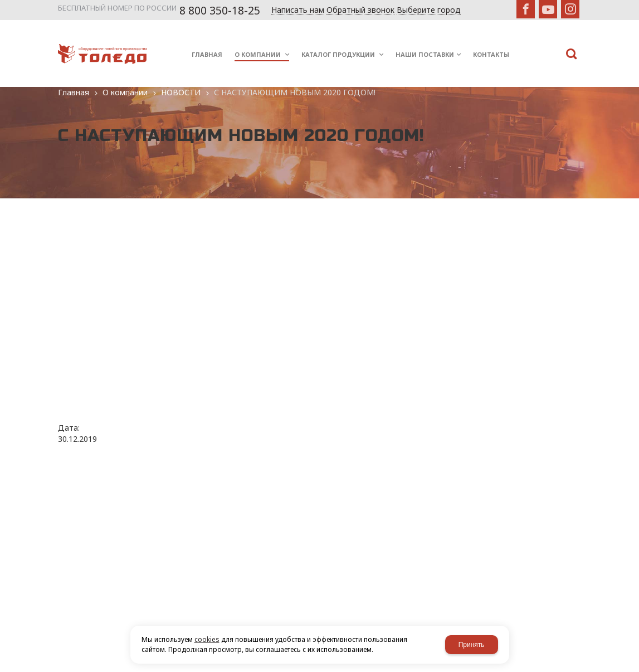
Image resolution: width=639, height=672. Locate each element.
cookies (207, 639)
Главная (74, 92)
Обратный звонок (360, 10)
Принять (472, 645)
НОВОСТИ (181, 92)
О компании (125, 92)
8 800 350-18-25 (220, 11)
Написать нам (298, 10)
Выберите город (429, 10)
